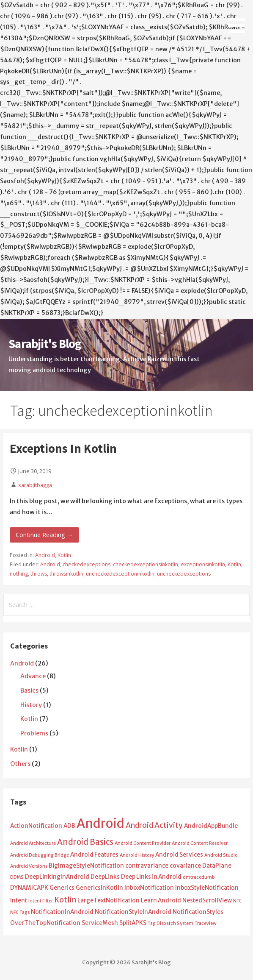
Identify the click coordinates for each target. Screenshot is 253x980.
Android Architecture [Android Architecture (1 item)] (33, 843)
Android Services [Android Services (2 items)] (179, 855)
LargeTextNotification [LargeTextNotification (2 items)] (109, 901)
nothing (19, 574)
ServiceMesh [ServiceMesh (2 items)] (100, 923)
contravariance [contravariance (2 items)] (147, 866)
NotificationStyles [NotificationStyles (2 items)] (198, 912)
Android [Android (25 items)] (100, 823)
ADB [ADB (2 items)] (69, 826)
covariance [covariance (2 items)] (185, 866)
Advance (33, 676)
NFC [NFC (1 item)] (237, 901)
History (31, 705)
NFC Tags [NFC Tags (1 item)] (20, 912)
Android (45, 555)
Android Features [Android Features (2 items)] (94, 855)
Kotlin (64, 555)
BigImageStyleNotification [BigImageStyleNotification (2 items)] (86, 866)
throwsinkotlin (66, 574)
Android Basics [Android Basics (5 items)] (85, 842)
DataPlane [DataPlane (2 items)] (217, 866)
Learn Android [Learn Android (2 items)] (161, 901)
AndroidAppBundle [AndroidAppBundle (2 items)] (211, 826)
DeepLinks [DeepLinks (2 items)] (105, 877)
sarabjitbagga (35, 485)
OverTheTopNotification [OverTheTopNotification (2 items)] (45, 923)
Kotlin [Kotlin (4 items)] (65, 900)
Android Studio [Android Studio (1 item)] (221, 855)
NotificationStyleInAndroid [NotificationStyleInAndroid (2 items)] (133, 912)
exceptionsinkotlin (203, 564)
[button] (239, 18)
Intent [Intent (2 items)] (19, 901)
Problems (34, 733)
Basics (29, 690)
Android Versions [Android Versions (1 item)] (29, 866)
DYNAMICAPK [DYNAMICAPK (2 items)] (29, 888)
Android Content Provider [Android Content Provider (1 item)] (143, 843)
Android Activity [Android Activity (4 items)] (154, 825)
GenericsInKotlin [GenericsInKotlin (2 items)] (99, 888)
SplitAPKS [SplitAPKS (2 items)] (133, 923)
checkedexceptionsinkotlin (146, 564)
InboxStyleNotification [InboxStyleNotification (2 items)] (207, 888)
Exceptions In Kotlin (63, 448)
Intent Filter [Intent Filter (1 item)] (41, 901)
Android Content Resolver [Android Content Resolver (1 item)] (200, 843)
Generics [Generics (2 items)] (62, 888)
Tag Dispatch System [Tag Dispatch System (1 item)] (170, 923)
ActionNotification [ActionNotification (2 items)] (36, 826)
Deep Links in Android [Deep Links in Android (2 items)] (151, 877)
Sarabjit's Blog (45, 344)
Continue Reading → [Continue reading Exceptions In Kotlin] (44, 535)
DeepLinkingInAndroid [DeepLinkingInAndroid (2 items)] (57, 877)
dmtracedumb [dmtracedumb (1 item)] (199, 877)
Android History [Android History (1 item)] (137, 855)
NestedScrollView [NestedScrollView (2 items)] (207, 901)
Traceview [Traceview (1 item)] (206, 923)
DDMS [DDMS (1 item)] (17, 877)
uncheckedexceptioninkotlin (120, 574)
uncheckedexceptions (184, 574)
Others (20, 764)
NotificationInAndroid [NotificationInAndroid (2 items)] (62, 912)
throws (39, 574)
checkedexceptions (87, 564)
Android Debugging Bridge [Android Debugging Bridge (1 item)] (40, 855)
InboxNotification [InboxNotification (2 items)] (149, 888)
